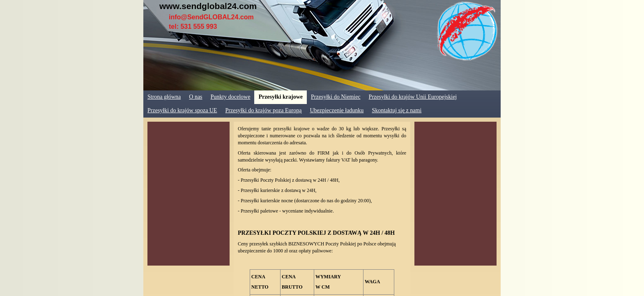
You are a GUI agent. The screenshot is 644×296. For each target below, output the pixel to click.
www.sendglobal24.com (208, 6)
